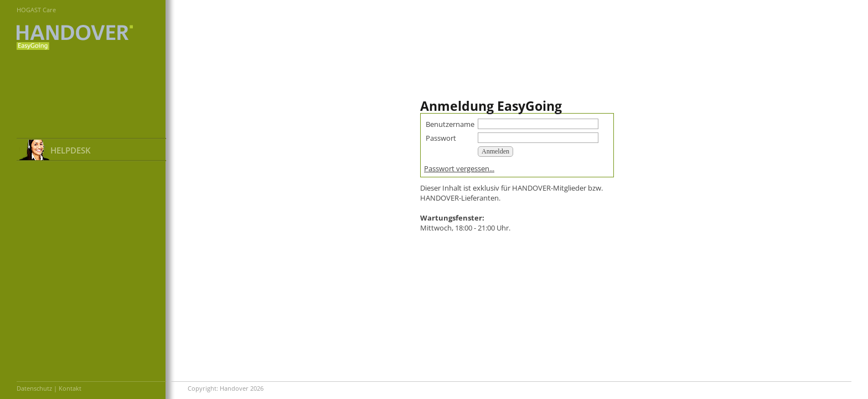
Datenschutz (34, 388)
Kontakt (70, 388)
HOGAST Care (36, 10)
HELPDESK (71, 150)
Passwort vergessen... (459, 168)
